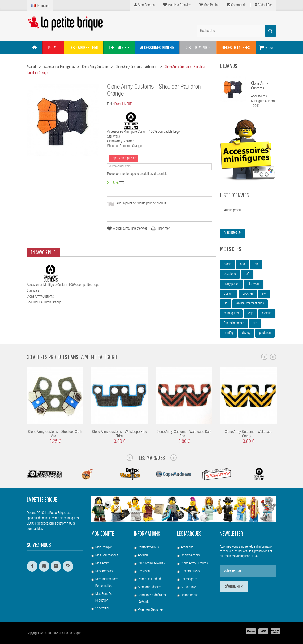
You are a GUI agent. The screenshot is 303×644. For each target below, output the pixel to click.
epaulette (230, 274)
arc (255, 323)
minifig (228, 333)
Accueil (143, 556)
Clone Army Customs (194, 564)
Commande (237, 5)
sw (264, 294)
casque (267, 314)
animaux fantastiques (250, 304)
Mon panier (209, 5)
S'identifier (263, 5)
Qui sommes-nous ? (152, 564)
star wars (254, 284)
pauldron (265, 333)
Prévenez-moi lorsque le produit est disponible (137, 174)
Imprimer (164, 229)
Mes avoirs (102, 564)
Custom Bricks (190, 572)
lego (250, 314)
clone (228, 264)
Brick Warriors (190, 556)
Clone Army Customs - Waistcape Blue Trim (120, 434)
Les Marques (152, 457)
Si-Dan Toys (189, 587)
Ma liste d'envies (177, 5)
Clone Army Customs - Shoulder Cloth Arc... (55, 434)
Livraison (144, 572)
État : (110, 104)
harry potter (231, 284)
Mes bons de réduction (104, 597)
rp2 (247, 274)
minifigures (231, 314)
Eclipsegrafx (189, 579)
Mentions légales (149, 587)
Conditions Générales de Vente (152, 599)
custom (229, 294)
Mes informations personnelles (107, 583)
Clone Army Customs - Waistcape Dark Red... (184, 434)
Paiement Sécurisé (150, 610)
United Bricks (190, 595)
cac (243, 264)
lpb (256, 264)
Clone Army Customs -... (260, 86)
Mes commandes (107, 556)
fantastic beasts (234, 323)
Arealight (187, 548)
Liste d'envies (234, 195)
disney (246, 333)
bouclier (248, 294)
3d (226, 304)
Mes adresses (104, 572)
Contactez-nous (148, 548)
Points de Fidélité (149, 579)
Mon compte (144, 5)
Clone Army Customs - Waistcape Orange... (248, 434)
